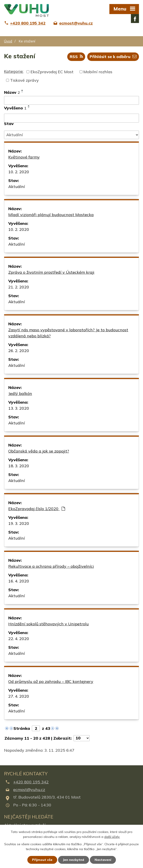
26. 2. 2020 (19, 351)
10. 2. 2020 (19, 172)
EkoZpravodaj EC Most (52, 72)
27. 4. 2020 (19, 696)
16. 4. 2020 (19, 581)
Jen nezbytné (74, 860)
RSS (76, 57)
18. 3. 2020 (19, 466)
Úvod (8, 41)
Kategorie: (14, 71)
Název (12, 92)
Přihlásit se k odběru (113, 57)
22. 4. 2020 (19, 639)
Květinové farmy (24, 157)
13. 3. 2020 (19, 408)
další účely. (112, 837)
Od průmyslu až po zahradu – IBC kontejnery (51, 681)
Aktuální (17, 187)
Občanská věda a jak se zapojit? (39, 451)
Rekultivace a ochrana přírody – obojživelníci (51, 566)
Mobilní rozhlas (98, 72)
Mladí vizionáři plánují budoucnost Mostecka (51, 215)
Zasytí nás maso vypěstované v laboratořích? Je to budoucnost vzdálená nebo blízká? (68, 333)
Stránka (22, 728)
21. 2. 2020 (19, 287)
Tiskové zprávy (24, 80)
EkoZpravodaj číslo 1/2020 (37, 509)
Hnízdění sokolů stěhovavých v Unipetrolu (49, 624)
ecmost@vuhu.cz (29, 790)
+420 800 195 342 (31, 782)
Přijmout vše (42, 860)
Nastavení (103, 860)
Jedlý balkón (20, 393)
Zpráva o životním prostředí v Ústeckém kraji (51, 272)
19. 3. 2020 (19, 523)
